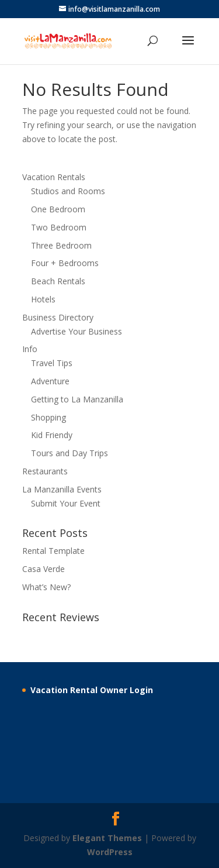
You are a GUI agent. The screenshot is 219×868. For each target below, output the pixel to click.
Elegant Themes (107, 838)
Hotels (43, 299)
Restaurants (45, 471)
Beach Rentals (58, 281)
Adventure (50, 381)
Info (30, 349)
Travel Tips (52, 363)
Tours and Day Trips (69, 453)
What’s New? (46, 587)
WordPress (110, 852)
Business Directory (58, 317)
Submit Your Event (66, 503)
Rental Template (53, 551)
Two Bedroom (59, 227)
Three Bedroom (61, 245)
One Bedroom (58, 209)
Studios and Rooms (68, 191)
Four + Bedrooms (65, 263)
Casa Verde (44, 569)
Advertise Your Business (77, 331)
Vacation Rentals (54, 177)
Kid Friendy (52, 435)
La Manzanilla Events (62, 489)
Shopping (48, 417)
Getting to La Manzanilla (77, 399)
